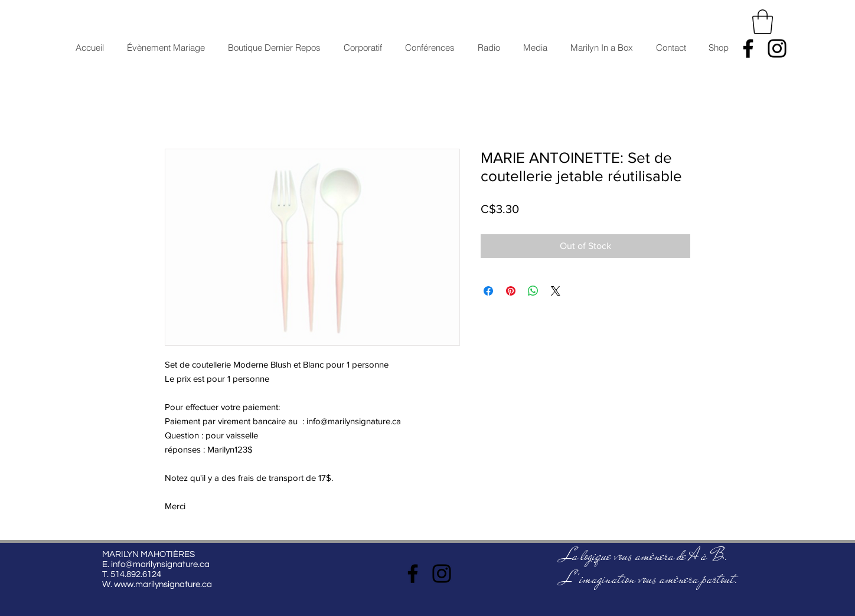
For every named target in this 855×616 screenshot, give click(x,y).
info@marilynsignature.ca (160, 564)
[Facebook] (748, 48)
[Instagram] (777, 48)
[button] (763, 22)
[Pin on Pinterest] (511, 291)
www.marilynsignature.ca (163, 584)
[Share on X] (556, 291)
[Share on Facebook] (488, 291)
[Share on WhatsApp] (533, 291)
